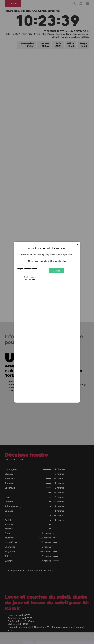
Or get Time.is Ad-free (27, 269)
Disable (57, 271)
